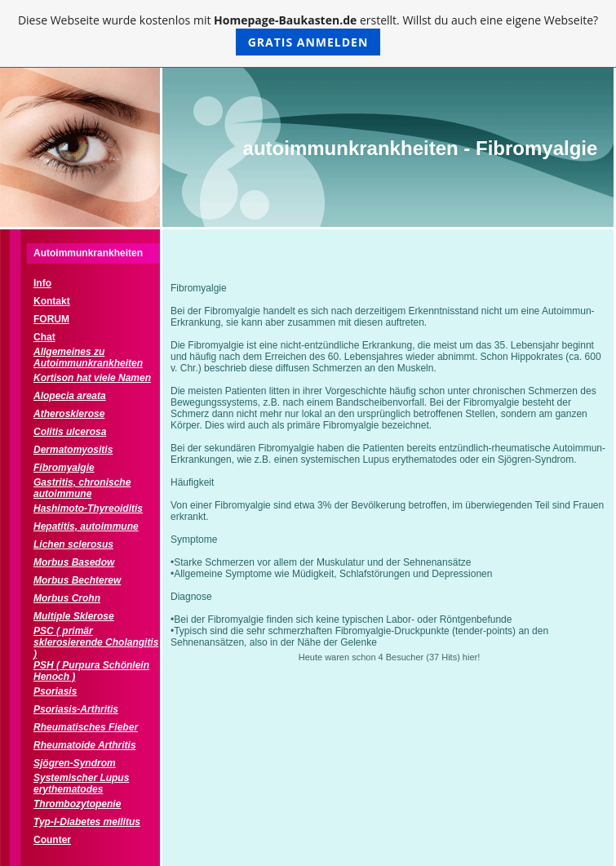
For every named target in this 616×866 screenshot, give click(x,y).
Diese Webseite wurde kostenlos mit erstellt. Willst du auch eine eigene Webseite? (308, 34)
